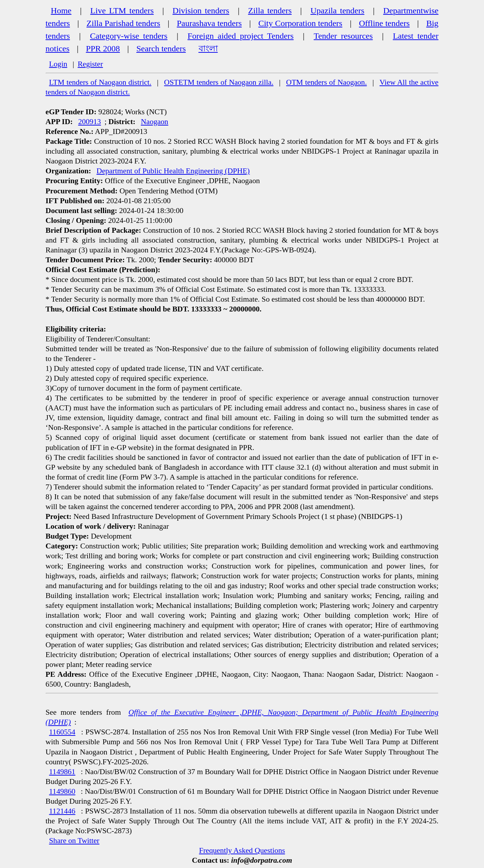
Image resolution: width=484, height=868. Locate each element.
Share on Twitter (74, 841)
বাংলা (208, 49)
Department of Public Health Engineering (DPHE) (173, 171)
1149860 (62, 791)
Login (58, 64)
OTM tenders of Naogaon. (327, 82)
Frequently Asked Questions (242, 850)
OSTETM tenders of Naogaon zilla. (219, 82)
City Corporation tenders (300, 23)
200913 (89, 122)
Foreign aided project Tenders (241, 36)
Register (90, 64)
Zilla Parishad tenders (123, 23)
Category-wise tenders (129, 36)
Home (61, 11)
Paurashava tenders (209, 23)
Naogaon (155, 122)
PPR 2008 (103, 49)
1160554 (62, 732)
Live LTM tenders (122, 11)
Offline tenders (384, 23)
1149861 (62, 772)
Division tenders (201, 11)
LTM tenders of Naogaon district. (100, 82)
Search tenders (161, 49)
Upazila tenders (337, 11)
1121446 (62, 811)
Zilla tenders (270, 11)
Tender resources (343, 36)
